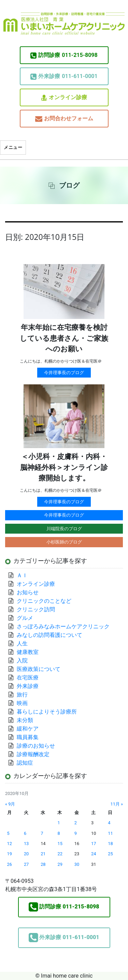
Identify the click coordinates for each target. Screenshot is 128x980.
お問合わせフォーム (64, 119)
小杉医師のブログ (64, 542)
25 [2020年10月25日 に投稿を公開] (110, 854)
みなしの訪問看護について (49, 635)
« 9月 (10, 804)
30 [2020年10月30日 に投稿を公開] (77, 864)
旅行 (22, 695)
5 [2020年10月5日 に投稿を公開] (8, 833)
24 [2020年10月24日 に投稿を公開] (94, 854)
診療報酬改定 (33, 754)
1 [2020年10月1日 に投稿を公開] (59, 823)
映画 (22, 703)
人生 (22, 644)
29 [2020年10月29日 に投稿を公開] (60, 864)
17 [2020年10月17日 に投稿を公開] (94, 844)
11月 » (117, 804)
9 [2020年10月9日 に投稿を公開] (76, 833)
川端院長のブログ (64, 529)
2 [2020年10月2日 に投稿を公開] (76, 823)
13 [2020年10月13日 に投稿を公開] (26, 844)
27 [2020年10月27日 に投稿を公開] (26, 864)
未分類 (25, 720)
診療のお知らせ (36, 746)
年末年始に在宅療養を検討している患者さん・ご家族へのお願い (64, 338)
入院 (22, 661)
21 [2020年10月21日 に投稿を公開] (43, 854)
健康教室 (28, 652)
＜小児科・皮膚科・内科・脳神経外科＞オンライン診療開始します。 (64, 467)
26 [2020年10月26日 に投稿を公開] (10, 864)
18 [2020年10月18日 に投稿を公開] (110, 844)
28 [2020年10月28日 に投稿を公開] (43, 864)
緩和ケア (30, 729)
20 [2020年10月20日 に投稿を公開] (26, 854)
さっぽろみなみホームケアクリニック (63, 626)
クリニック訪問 (36, 609)
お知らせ (28, 592)
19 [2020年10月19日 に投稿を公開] (10, 854)
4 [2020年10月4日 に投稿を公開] (109, 823)
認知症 (25, 763)
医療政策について (39, 669)
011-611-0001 (64, 76)
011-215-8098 (64, 55)
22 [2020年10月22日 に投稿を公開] (60, 854)
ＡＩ (22, 575)
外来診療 (28, 686)
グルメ (25, 618)
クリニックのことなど (44, 601)
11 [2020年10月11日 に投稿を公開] (110, 833)
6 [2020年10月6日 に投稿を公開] (25, 833)
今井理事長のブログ (64, 373)
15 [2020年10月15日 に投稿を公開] (60, 844)
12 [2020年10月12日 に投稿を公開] (10, 844)
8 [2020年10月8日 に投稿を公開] (59, 833)
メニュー (13, 147)
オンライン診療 (64, 98)
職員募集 (28, 737)
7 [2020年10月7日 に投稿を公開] (42, 833)
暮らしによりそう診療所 (47, 712)
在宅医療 (28, 678)
